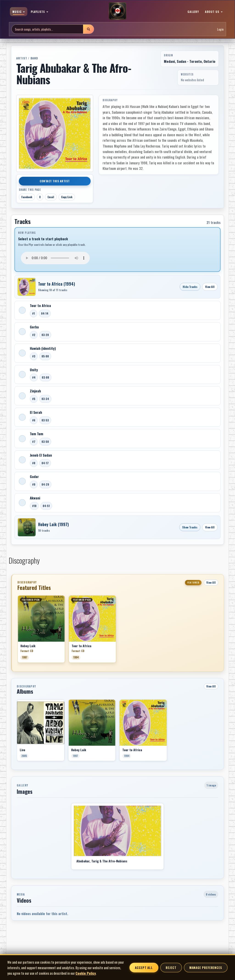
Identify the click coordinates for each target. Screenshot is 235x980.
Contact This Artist (55, 181)
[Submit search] (88, 29)
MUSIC (19, 12)
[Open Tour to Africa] (27, 287)
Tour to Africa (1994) (57, 284)
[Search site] (47, 29)
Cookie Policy (86, 973)
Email (51, 197)
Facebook (27, 197)
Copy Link (67, 197)
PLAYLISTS (40, 12)
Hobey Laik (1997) (53, 524)
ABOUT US (214, 12)
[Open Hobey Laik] (27, 527)
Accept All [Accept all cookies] (144, 968)
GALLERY (193, 12)
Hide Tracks (190, 287)
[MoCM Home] (117, 11)
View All (210, 287)
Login (220, 29)
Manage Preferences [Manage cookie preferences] (206, 968)
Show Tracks (190, 527)
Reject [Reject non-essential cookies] (171, 968)
